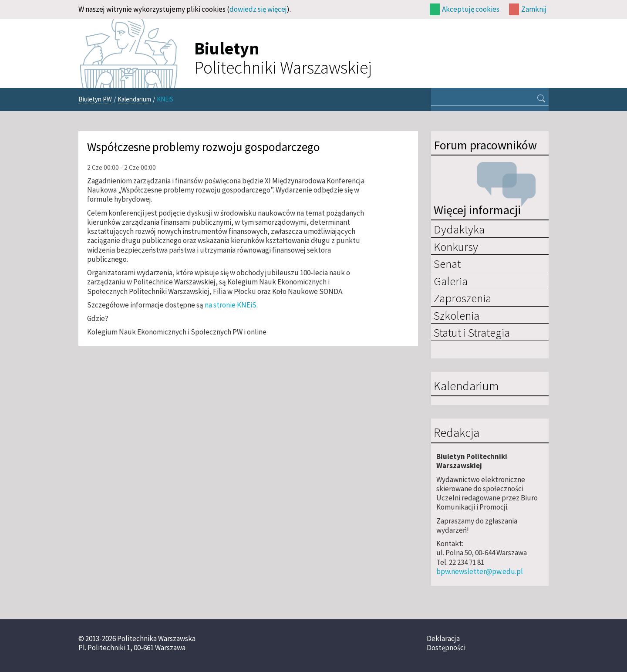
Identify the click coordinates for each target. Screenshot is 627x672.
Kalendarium (134, 99)
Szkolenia (457, 315)
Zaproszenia (462, 298)
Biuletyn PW (95, 99)
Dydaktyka (459, 229)
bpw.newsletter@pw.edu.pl (480, 571)
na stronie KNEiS (231, 305)
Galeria (451, 281)
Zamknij (534, 9)
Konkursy (456, 247)
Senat (447, 263)
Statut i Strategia (472, 332)
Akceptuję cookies (471, 9)
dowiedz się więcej (258, 9)
